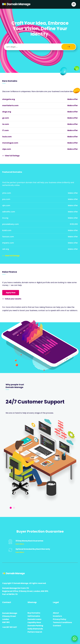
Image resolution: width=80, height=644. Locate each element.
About (56, 613)
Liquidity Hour (34, 622)
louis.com (7, 137)
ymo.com (7, 193)
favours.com (8, 237)
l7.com (5, 130)
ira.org (5, 218)
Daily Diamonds (35, 629)
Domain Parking (35, 626)
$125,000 (74, 224)
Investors (57, 616)
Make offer (73, 99)
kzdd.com (7, 230)
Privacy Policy (60, 619)
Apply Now (11, 293)
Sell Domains (34, 616)
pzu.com (6, 199)
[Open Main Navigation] (74, 4)
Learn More (20, 544)
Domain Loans (34, 619)
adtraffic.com (9, 212)
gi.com (6, 118)
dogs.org (7, 112)
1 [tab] (11, 508)
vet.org (6, 249)
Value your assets (13, 299)
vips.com (7, 149)
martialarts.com (10, 105)
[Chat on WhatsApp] (75, 639)
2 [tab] (14, 508)
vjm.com (6, 205)
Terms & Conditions (62, 622)
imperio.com (8, 243)
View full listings (12, 156)
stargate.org (9, 99)
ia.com (6, 124)
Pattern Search (35, 632)
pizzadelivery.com (10, 224)
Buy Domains (34, 613)
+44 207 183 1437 (10, 627)
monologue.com (10, 143)
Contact (57, 626)
